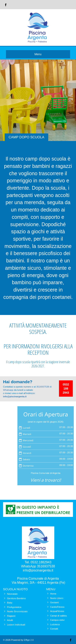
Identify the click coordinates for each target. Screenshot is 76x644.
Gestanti (55, 602)
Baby (10, 603)
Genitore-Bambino (16, 598)
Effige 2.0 (29, 640)
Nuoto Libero (57, 598)
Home (53, 594)
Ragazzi (11, 616)
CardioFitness (57, 607)
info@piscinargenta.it (15, 396)
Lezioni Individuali (16, 625)
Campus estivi (57, 620)
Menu (38, 54)
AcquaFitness (57, 611)
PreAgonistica (14, 607)
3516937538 (46, 566)
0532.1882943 (41, 562)
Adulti (10, 620)
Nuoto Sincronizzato (17, 611)
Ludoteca (55, 624)
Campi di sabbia (58, 616)
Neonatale (12, 594)
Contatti (54, 629)
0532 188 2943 (66, 389)
